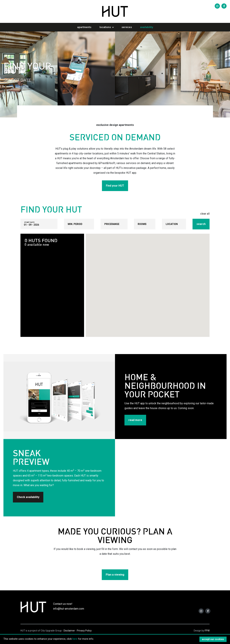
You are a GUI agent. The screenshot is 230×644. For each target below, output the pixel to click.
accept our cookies (213, 639)
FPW (207, 631)
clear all (205, 214)
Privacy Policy (84, 631)
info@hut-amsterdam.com (69, 609)
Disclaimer (69, 631)
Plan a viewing (115, 575)
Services (127, 27)
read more (135, 420)
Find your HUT (115, 186)
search (201, 224)
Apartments (84, 27)
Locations (105, 27)
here (75, 639)
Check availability (28, 497)
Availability (147, 27)
